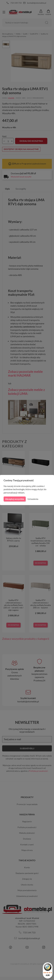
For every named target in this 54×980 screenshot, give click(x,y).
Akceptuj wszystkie (14, 499)
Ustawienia (32, 499)
